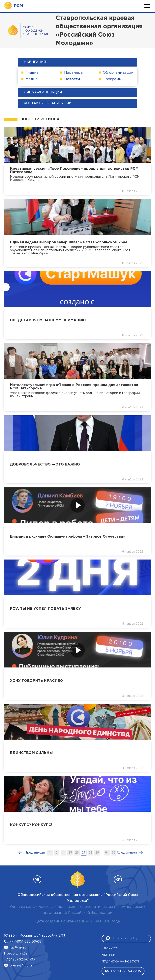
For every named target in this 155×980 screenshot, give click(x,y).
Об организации (118, 73)
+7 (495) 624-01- (17, 960)
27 (84, 853)
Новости (72, 79)
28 (90, 853)
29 (97, 853)
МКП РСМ (108, 955)
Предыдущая (35, 853)
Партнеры (74, 73)
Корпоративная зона (123, 971)
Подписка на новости (121, 962)
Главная (33, 73)
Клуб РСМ (109, 949)
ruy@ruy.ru (18, 948)
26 (77, 853)
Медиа (32, 79)
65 (114, 853)
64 (107, 853)
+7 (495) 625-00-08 (25, 942)
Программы (114, 79)
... (63, 853)
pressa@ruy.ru (21, 966)
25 (70, 853)
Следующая (127, 853)
